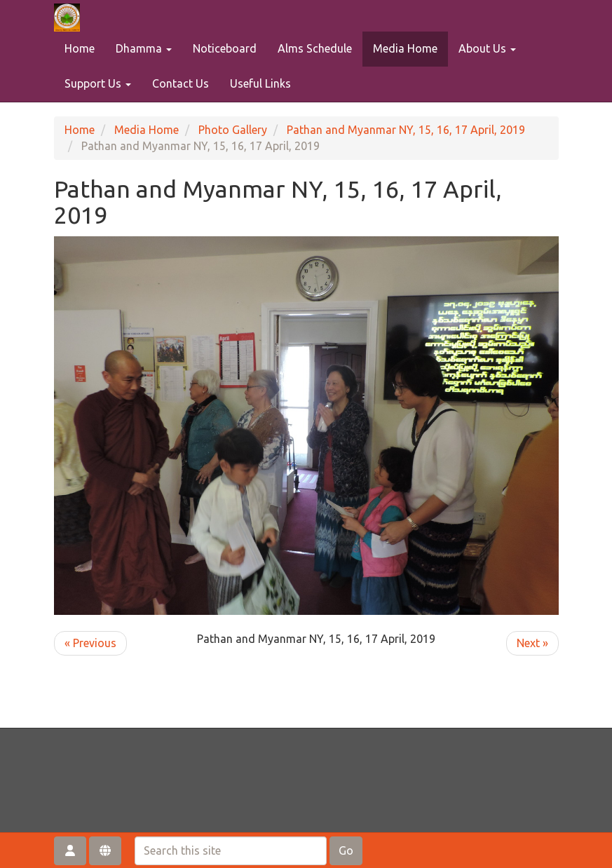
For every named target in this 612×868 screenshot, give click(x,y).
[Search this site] (231, 851)
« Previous (90, 643)
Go (346, 850)
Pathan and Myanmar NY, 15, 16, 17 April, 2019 (406, 130)
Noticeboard (225, 48)
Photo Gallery (233, 130)
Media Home (405, 48)
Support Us (98, 83)
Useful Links (260, 83)
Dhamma (144, 48)
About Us (487, 48)
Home (80, 48)
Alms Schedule (315, 48)
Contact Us (181, 83)
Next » (532, 643)
